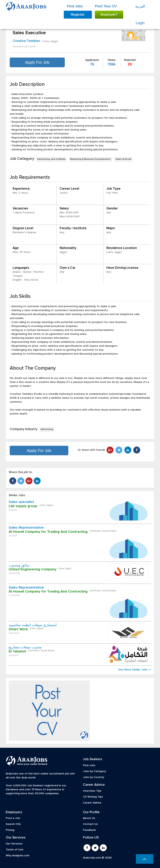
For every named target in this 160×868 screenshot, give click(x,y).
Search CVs (13, 824)
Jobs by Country (94, 777)
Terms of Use (15, 850)
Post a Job (13, 818)
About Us (89, 818)
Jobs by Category (94, 771)
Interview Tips (92, 791)
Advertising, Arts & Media (51, 159)
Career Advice (92, 803)
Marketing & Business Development (90, 159)
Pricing (10, 830)
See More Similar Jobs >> (135, 670)
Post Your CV (106, 6)
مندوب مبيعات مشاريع (25, 647)
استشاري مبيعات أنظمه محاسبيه (33, 625)
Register (78, 15)
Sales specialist (21, 502)
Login (140, 23)
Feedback (89, 830)
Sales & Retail (123, 159)
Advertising (47, 429)
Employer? (109, 15)
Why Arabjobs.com (18, 856)
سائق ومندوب (19, 565)
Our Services (14, 844)
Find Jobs (89, 765)
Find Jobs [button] (77, 6)
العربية (140, 6)
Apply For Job (37, 62)
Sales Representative (26, 528)
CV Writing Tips (93, 797)
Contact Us (90, 824)
